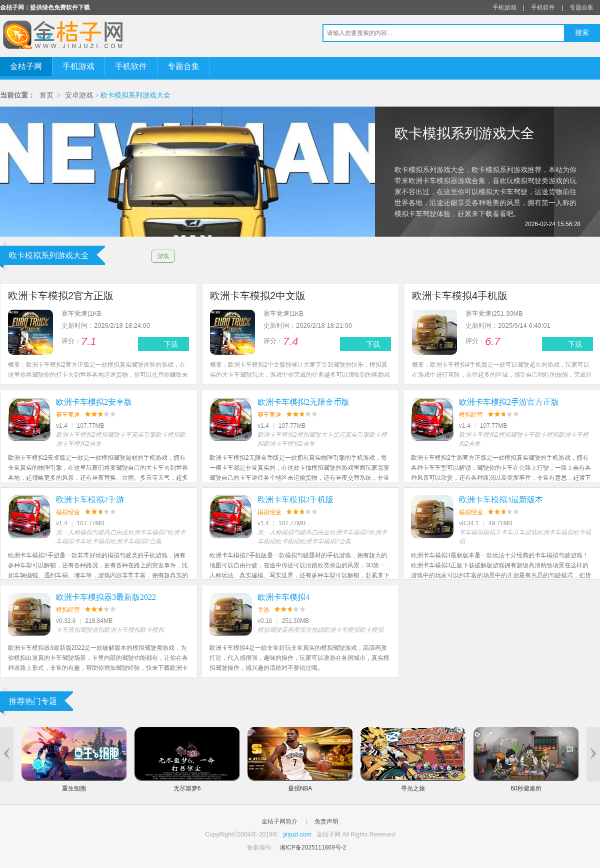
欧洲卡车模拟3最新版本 (501, 500)
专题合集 (581, 8)
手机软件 (543, 8)
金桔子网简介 (279, 821)
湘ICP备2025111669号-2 (313, 847)
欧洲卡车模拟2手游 (90, 500)
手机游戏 (504, 8)
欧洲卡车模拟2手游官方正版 (509, 402)
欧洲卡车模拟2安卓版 (94, 402)
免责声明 (326, 821)
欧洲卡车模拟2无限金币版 (303, 402)
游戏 (163, 256)
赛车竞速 (68, 415)
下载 (171, 344)
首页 (46, 95)
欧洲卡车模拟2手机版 (295, 500)
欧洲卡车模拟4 (283, 597)
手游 (263, 610)
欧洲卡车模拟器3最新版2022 (106, 597)
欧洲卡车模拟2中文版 (258, 296)
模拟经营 (471, 415)
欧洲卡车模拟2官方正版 (61, 296)
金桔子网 (26, 66)
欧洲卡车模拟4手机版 (460, 296)
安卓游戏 (79, 95)
